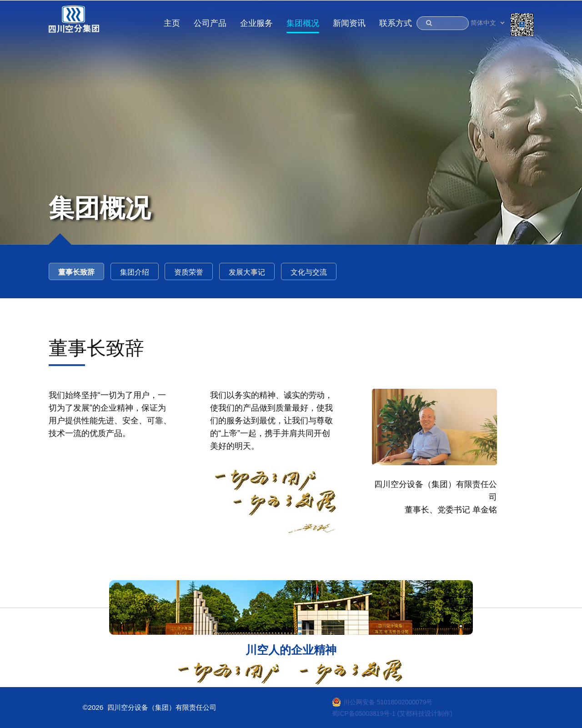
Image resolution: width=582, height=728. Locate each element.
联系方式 (396, 23)
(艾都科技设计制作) (425, 713)
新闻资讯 (349, 23)
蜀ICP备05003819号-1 (364, 713)
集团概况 (303, 23)
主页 (172, 23)
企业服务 (256, 23)
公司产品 (210, 23)
